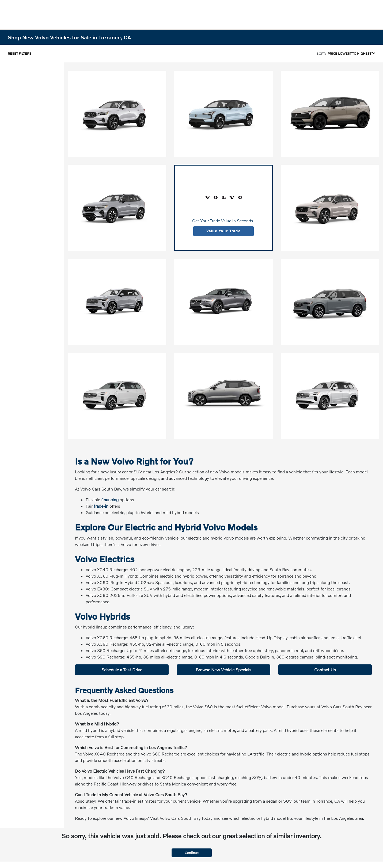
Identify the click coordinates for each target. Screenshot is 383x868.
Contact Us (325, 670)
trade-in (101, 506)
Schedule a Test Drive (122, 670)
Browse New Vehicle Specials (223, 670)
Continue (192, 853)
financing (110, 500)
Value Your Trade (223, 231)
